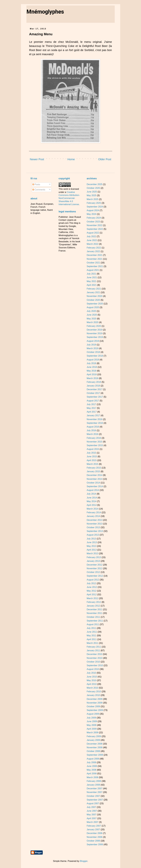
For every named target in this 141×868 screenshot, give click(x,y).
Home (71, 159)
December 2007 (94, 788)
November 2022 (94, 225)
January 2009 (93, 740)
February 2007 (94, 826)
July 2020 (91, 311)
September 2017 (95, 397)
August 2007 (93, 803)
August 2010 (93, 669)
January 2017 (93, 415)
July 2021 (91, 274)
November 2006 (94, 837)
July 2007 (91, 807)
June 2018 (92, 367)
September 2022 (95, 229)
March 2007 (92, 822)
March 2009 (92, 733)
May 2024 (91, 214)
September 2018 (95, 356)
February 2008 (94, 781)
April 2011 (92, 639)
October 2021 (93, 263)
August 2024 (93, 210)
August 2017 (93, 401)
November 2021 (94, 259)
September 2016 (95, 423)
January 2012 (93, 606)
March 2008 (92, 777)
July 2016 (91, 430)
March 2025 (92, 199)
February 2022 (94, 248)
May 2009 (91, 725)
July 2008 (91, 762)
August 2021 (93, 270)
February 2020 (94, 326)
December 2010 (94, 654)
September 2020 (95, 304)
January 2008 (93, 785)
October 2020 (93, 300)
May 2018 (91, 371)
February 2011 (94, 647)
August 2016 (93, 427)
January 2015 (93, 471)
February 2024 (94, 218)
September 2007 (95, 800)
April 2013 (92, 550)
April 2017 (92, 412)
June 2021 (92, 277)
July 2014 (91, 494)
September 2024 (95, 207)
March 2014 (92, 509)
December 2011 (94, 609)
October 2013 (93, 527)
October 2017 (93, 393)
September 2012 (95, 576)
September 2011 (95, 621)
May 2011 (91, 636)
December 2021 (94, 255)
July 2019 (91, 345)
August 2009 (93, 714)
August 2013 (93, 535)
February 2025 (94, 203)
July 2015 (91, 453)
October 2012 (93, 572)
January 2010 (93, 695)
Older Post (105, 159)
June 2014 (92, 498)
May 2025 (91, 195)
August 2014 (93, 490)
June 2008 (92, 766)
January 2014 (93, 516)
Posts (36, 184)
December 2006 (94, 833)
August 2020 (93, 307)
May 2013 (91, 546)
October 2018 (93, 352)
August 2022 (93, 233)
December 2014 (94, 475)
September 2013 (95, 531)
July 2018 (91, 363)
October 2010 (93, 662)
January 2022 (93, 251)
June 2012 (92, 587)
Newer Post (37, 159)
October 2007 (93, 796)
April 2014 (92, 505)
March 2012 (92, 598)
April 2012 (92, 595)
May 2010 (91, 680)
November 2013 (94, 524)
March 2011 (92, 643)
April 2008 (92, 774)
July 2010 (91, 673)
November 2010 (94, 658)
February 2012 (94, 602)
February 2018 (94, 382)
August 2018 (93, 360)
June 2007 (92, 811)
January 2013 (93, 561)
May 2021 (91, 281)
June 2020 (92, 315)
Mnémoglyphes (45, 12)
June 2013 (92, 542)
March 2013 (92, 553)
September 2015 (95, 445)
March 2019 (92, 348)
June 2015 (92, 456)
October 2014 (93, 483)
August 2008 (93, 759)
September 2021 (95, 266)
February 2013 (94, 557)
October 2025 (93, 188)
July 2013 (91, 539)
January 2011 (93, 650)
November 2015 (94, 442)
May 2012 (91, 591)
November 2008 (94, 747)
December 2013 (94, 520)
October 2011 (93, 617)
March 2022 (92, 244)
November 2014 (94, 479)
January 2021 (93, 292)
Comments (39, 190)
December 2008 (94, 744)
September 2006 (95, 844)
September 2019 (95, 337)
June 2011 (92, 632)
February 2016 (94, 438)
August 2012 (93, 580)
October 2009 (93, 706)
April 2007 (92, 818)
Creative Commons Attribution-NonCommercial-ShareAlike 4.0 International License (69, 198)
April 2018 (92, 374)
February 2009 (94, 736)
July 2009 (91, 718)
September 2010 (95, 665)
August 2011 (93, 624)
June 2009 (92, 721)
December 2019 (94, 330)
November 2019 (94, 333)
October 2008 (93, 751)
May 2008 (91, 770)
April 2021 (92, 285)
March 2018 (92, 378)
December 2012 (94, 565)
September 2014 (95, 486)
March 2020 (92, 322)
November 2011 (94, 613)
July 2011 (91, 628)
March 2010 (92, 688)
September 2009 (95, 710)
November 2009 (94, 703)
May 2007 (91, 815)
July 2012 (91, 583)
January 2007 (93, 830)
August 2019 (93, 341)
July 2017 (91, 404)
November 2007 (94, 792)
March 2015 (92, 464)
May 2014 (91, 501)
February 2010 (94, 692)
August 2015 (93, 449)
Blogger (84, 861)
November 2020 (94, 296)
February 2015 (94, 468)
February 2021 (94, 289)
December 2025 (94, 184)
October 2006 (93, 841)
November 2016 (94, 419)
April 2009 (92, 729)
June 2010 (92, 677)
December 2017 (94, 389)
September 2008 (95, 755)
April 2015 (92, 460)
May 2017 (91, 408)
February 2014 (94, 512)
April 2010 (92, 684)
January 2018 (93, 386)
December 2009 (94, 699)
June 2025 (92, 192)
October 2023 (93, 222)
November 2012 (94, 568)
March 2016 (92, 434)
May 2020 (91, 319)
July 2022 (91, 236)
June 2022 (92, 240)
